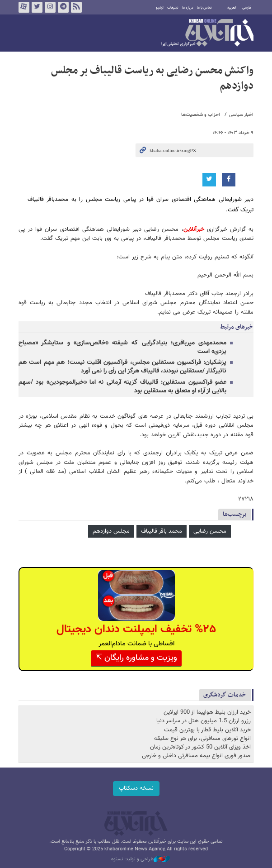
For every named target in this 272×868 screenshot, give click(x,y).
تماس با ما (204, 8)
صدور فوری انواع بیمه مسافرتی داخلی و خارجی (196, 756)
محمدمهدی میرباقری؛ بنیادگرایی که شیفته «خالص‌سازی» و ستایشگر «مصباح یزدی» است (122, 347)
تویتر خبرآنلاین (37, 7)
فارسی (247, 8)
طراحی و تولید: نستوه (141, 859)
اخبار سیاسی (241, 115)
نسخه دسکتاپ (136, 788)
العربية (232, 8)
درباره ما (188, 8)
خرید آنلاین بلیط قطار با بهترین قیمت (207, 730)
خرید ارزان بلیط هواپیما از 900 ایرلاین (207, 712)
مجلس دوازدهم (111, 531)
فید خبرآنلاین (76, 7)
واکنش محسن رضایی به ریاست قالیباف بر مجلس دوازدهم (152, 78)
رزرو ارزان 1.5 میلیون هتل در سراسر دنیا (204, 721)
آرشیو (160, 8)
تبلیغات (173, 8)
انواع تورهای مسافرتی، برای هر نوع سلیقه (202, 739)
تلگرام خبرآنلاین (63, 7)
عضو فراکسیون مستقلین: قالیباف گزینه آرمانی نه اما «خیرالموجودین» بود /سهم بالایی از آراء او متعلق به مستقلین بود (122, 387)
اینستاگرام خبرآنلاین (50, 7)
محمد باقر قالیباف (162, 531)
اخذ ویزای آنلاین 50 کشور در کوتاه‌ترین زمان (200, 747)
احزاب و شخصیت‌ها (201, 115)
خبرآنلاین (207, 33)
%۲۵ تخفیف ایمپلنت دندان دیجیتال (136, 629)
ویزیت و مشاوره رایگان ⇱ (136, 658)
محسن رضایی (210, 531)
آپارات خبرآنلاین (24, 7)
